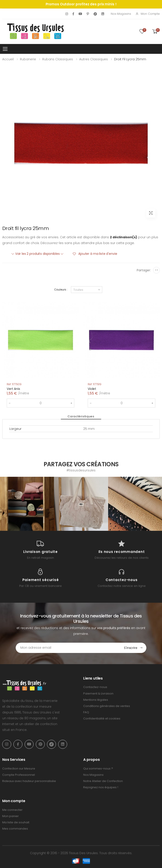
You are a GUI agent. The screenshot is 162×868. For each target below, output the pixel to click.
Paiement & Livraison (98, 693)
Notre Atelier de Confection (103, 781)
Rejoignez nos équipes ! (101, 787)
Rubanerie (28, 59)
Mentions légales (96, 700)
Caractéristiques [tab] (81, 416)
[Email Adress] (68, 648)
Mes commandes (15, 829)
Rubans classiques (58, 59)
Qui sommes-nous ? (98, 768)
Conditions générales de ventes (107, 706)
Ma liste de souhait (16, 822)
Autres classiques (94, 59)
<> (157, 270)
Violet (92, 389)
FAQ (86, 712)
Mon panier (11, 816)
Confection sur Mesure (19, 768)
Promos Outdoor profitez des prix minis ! (81, 4)
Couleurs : (61, 290)
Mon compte (148, 14)
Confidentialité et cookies (102, 718)
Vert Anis (13, 389)
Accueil (8, 59)
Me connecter (12, 810)
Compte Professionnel (19, 775)
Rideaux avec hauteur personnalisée (29, 781)
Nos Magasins (121, 14)
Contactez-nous (95, 687)
